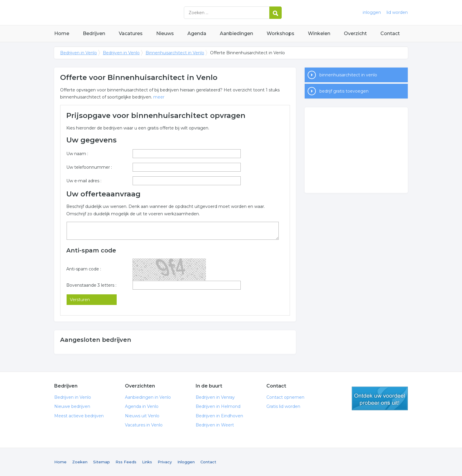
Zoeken (80, 462)
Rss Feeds (126, 462)
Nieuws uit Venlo (142, 416)
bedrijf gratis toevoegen (344, 91)
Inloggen (186, 462)
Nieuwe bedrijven (72, 406)
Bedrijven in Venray (215, 397)
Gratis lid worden (283, 406)
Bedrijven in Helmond (218, 406)
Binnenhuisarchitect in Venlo (175, 53)
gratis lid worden (380, 398)
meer (159, 97)
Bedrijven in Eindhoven (219, 416)
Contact (390, 33)
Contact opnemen (285, 397)
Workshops (280, 33)
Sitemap (102, 462)
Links (147, 462)
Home (62, 33)
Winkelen (319, 33)
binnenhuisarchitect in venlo (348, 75)
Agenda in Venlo (142, 406)
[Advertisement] (356, 150)
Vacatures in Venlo (144, 425)
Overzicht (355, 33)
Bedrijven (94, 33)
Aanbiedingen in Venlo (148, 397)
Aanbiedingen (236, 33)
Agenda (197, 33)
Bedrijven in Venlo (128, 13)
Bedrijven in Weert (215, 425)
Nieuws (165, 33)
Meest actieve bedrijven (79, 416)
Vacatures (131, 33)
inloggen (372, 12)
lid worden (397, 12)
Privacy (165, 462)
